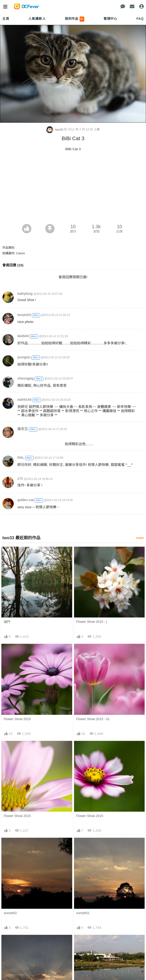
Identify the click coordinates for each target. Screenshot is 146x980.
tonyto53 (24, 315)
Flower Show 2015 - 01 (93, 719)
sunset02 (10, 913)
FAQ (140, 19)
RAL (21, 457)
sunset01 (83, 913)
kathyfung (25, 293)
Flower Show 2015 (17, 719)
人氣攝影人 (37, 19)
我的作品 (75, 19)
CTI (20, 479)
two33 (55, 130)
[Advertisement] (73, 189)
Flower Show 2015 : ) (92, 622)
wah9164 (24, 399)
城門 (7, 622)
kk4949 (23, 336)
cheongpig (25, 378)
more (140, 538)
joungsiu (24, 357)
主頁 (6, 19)
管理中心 (110, 19)
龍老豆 (23, 429)
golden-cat (26, 500)
